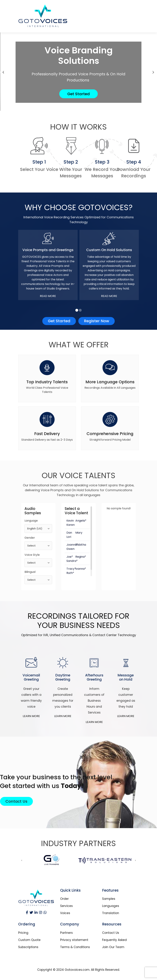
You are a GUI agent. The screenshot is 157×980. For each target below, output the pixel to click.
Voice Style (32, 555)
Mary (79, 533)
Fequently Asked (114, 940)
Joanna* (72, 545)
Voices (65, 913)
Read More (48, 296)
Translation (111, 913)
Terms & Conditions (75, 947)
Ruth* (70, 573)
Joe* (70, 557)
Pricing (23, 933)
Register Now (97, 321)
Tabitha (81, 545)
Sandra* (72, 561)
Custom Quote (29, 940)
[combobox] (38, 529)
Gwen (70, 549)
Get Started (78, 94)
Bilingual (30, 572)
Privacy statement (74, 940)
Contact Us (16, 801)
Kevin (70, 521)
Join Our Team (113, 947)
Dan (69, 533)
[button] (77, 310)
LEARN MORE (31, 716)
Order (64, 899)
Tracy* (71, 569)
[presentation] (3, 72)
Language (31, 521)
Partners (66, 933)
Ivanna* (81, 569)
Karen (71, 525)
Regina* (81, 557)
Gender (30, 538)
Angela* (81, 521)
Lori (69, 537)
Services (66, 906)
